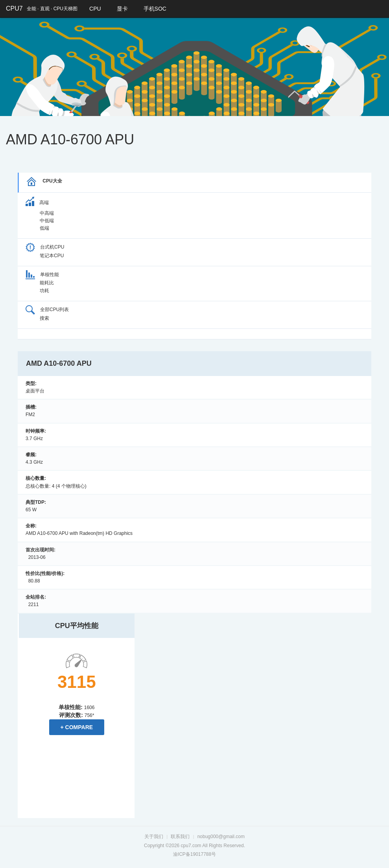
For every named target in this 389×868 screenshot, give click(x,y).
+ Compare (77, 727)
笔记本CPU (52, 256)
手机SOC (155, 9)
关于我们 (154, 836)
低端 (44, 228)
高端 (37, 203)
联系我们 (180, 836)
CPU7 (14, 8)
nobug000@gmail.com (221, 836)
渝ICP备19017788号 (194, 854)
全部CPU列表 (47, 310)
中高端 (47, 213)
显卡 (122, 9)
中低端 (47, 221)
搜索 (44, 318)
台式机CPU (45, 247)
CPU (95, 9)
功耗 (44, 291)
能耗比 (47, 283)
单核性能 (42, 275)
